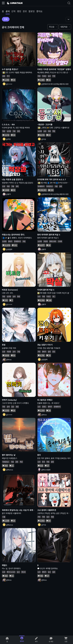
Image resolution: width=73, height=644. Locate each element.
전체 (6, 19)
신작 (13, 11)
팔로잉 (32, 11)
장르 (25, 11)
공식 (8, 11)
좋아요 (39, 11)
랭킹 (19, 11)
